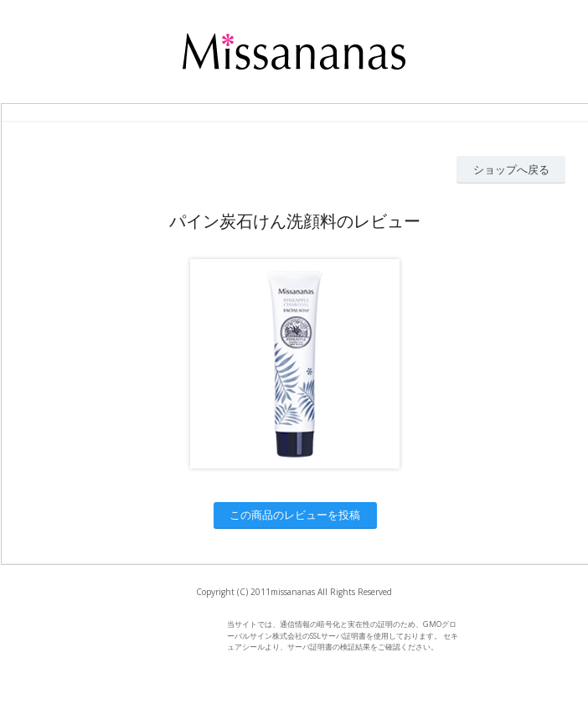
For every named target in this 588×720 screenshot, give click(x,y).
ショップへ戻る (511, 169)
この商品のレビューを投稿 (295, 515)
